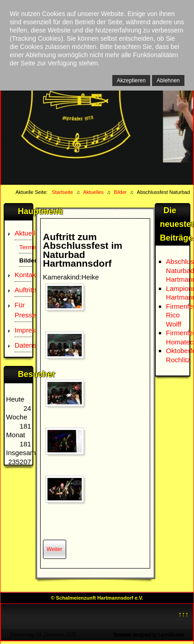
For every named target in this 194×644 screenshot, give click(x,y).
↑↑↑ (184, 614)
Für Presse (23, 310)
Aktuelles (23, 233)
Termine (26, 247)
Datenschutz (23, 345)
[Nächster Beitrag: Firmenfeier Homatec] (54, 549)
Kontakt (23, 275)
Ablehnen (168, 80)
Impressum (23, 330)
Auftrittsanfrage (23, 290)
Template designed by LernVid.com (148, 635)
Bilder (26, 260)
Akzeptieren (131, 80)
